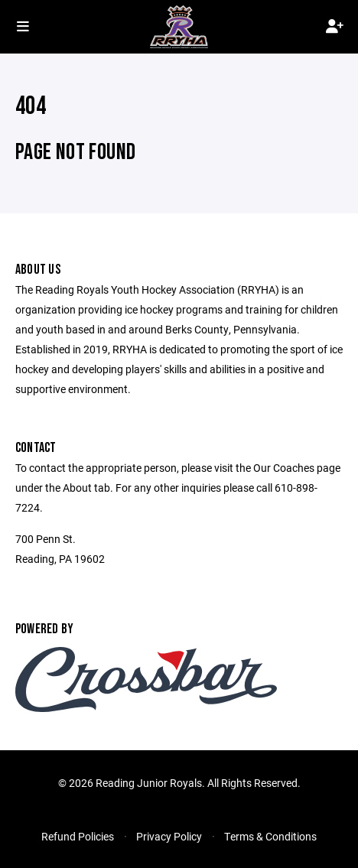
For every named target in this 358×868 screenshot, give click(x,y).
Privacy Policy (169, 836)
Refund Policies (78, 836)
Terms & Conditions (270, 836)
